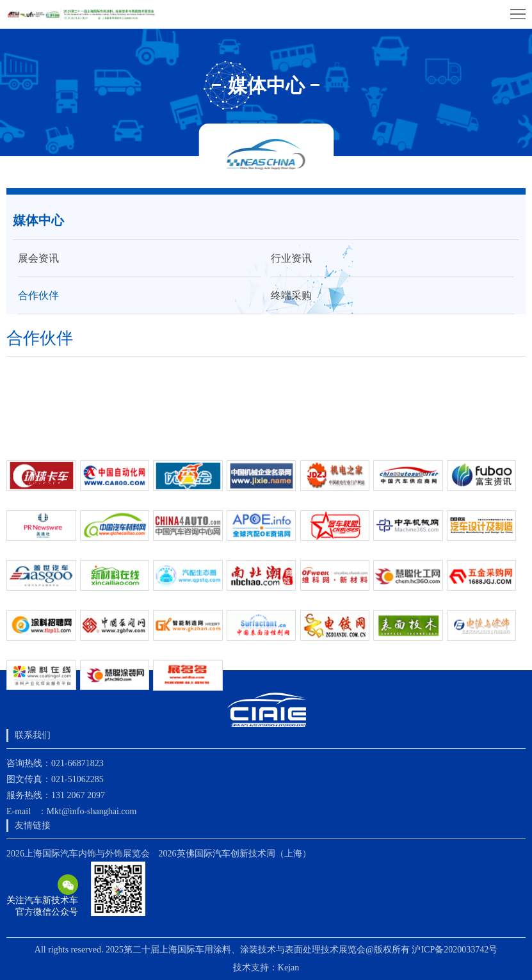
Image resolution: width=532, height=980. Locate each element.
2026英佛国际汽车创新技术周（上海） (235, 854)
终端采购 (291, 295)
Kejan (288, 968)
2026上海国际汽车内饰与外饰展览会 (78, 854)
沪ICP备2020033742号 (455, 950)
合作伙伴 (38, 295)
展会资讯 (38, 258)
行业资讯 (291, 258)
